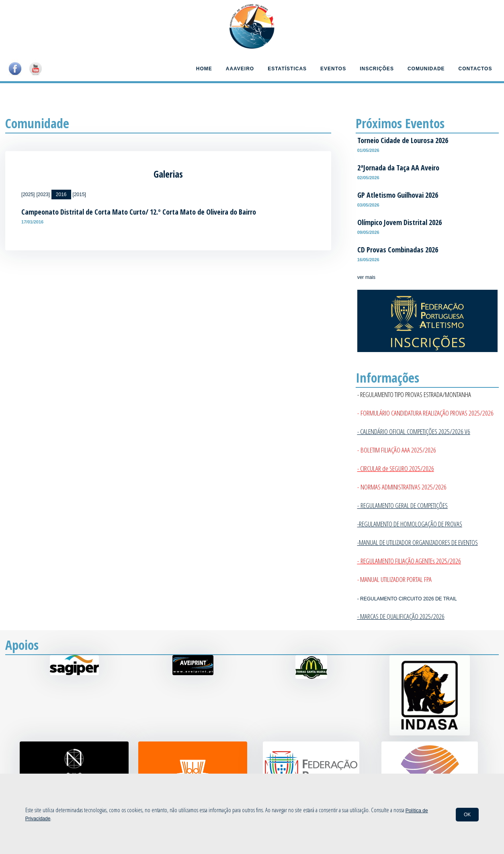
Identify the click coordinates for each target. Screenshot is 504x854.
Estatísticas (287, 69)
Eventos (333, 69)
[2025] (28, 195)
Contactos (475, 69)
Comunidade (426, 69)
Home (204, 69)
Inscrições (377, 69)
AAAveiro (240, 69)
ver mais (366, 277)
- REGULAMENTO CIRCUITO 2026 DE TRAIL (407, 599)
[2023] (43, 195)
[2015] (79, 195)
